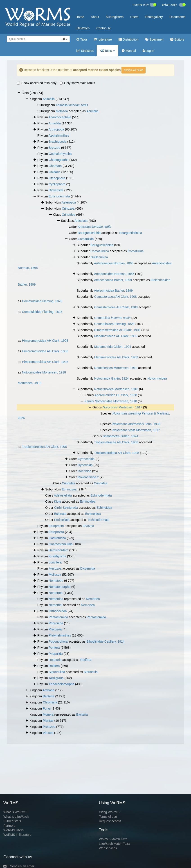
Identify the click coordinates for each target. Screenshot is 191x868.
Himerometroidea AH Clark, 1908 (117, 330)
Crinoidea (69, 215)
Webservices (108, 848)
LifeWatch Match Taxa (114, 844)
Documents (177, 17)
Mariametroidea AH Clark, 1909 (116, 357)
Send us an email (19, 866)
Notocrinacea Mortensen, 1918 (116, 368)
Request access (110, 821)
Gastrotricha (57, 538)
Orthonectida (58, 611)
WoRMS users (13, 830)
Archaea (48, 690)
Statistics (85, 51)
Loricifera (55, 562)
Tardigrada (56, 678)
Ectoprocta (56, 526)
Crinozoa (68, 208)
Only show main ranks (77, 83)
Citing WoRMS (109, 812)
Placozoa (55, 629)
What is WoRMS (15, 812)
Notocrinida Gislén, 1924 (111, 378)
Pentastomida (58, 617)
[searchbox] (33, 39)
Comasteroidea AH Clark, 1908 (116, 307)
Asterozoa (69, 202)
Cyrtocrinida (86, 459)
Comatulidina (100, 251)
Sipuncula (91, 672)
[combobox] (34, 39)
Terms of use (108, 817)
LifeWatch (83, 28)
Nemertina (56, 599)
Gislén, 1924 (120, 436)
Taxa (82, 39)
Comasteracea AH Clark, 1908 (116, 297)
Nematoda (56, 581)
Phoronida (56, 623)
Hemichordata (59, 550)
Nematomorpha (60, 587)
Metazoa (62, 111)
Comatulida (86, 239)
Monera (48, 715)
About (95, 17)
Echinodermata (59, 196)
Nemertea (56, 593)
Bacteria (48, 696)
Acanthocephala (60, 117)
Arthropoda (56, 129)
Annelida (55, 123)
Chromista (50, 702)
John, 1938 (136, 424)
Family (90, 401)
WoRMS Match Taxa (113, 839)
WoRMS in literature (17, 835)
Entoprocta (56, 532)
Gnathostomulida (61, 544)
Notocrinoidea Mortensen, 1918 (44, 372)
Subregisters (115, 17)
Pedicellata (62, 520)
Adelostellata (63, 495)
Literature (103, 39)
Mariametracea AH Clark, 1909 (116, 336)
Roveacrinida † (88, 477)
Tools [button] (108, 51)
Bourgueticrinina (131, 233)
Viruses (48, 733)
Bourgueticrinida (89, 233)
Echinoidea (88, 502)
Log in (148, 51)
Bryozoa (55, 148)
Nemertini (56, 605)
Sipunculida (57, 672)
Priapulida (56, 654)
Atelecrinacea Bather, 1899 (113, 280)
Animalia (49, 99)
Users (134, 17)
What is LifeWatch (16, 817)
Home (80, 17)
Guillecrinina (99, 257)
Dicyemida (56, 190)
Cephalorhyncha (60, 154)
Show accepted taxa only (37, 83)
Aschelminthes (59, 135)
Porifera (54, 648)
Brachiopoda (58, 142)
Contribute (104, 28)
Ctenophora (57, 178)
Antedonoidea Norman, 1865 (114, 274)
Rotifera (86, 660)
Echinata (60, 514)
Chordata (55, 166)
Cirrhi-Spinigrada (66, 508)
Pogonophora (58, 641)
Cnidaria (55, 172)
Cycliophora (57, 184)
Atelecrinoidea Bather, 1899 (113, 291)
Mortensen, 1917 (122, 407)
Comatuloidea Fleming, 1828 (42, 301)
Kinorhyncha (58, 556)
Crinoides (69, 483)
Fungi (47, 708)
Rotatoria (55, 660)
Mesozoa (55, 568)
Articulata (81, 221)
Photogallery (154, 17)
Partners (9, 826)
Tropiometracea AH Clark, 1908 (116, 442)
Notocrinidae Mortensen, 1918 (116, 401)
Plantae (48, 721)
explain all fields (134, 70)
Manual (129, 51)
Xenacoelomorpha (62, 684)
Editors (177, 39)
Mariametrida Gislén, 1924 (113, 347)
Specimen (154, 39)
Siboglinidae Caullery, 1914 (105, 641)
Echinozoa (69, 489)
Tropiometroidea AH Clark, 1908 (44, 447)
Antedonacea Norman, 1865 (114, 263)
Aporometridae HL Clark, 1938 (116, 395)
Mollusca (55, 575)
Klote (58, 502)
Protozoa (49, 727)
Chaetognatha (59, 160)
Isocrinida (85, 471)
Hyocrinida (85, 465)
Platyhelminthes (60, 635)
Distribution (128, 39)
